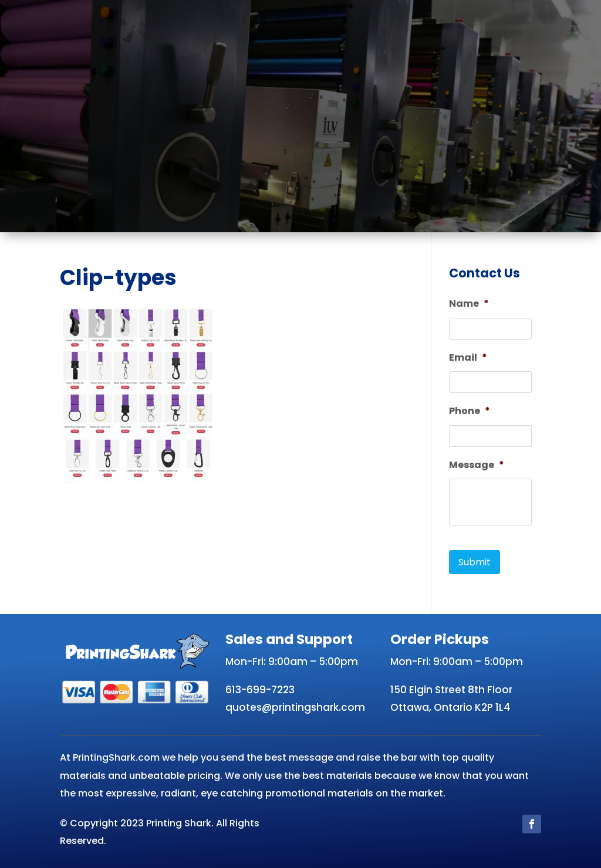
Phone (470, 411)
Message (477, 465)
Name (469, 304)
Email (468, 358)
